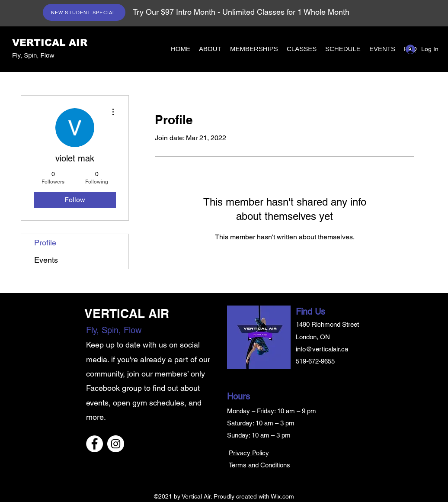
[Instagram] (116, 444)
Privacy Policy (249, 453)
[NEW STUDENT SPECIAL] (84, 12)
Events (46, 260)
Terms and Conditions (259, 465)
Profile (45, 243)
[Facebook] (94, 444)
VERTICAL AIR (50, 43)
